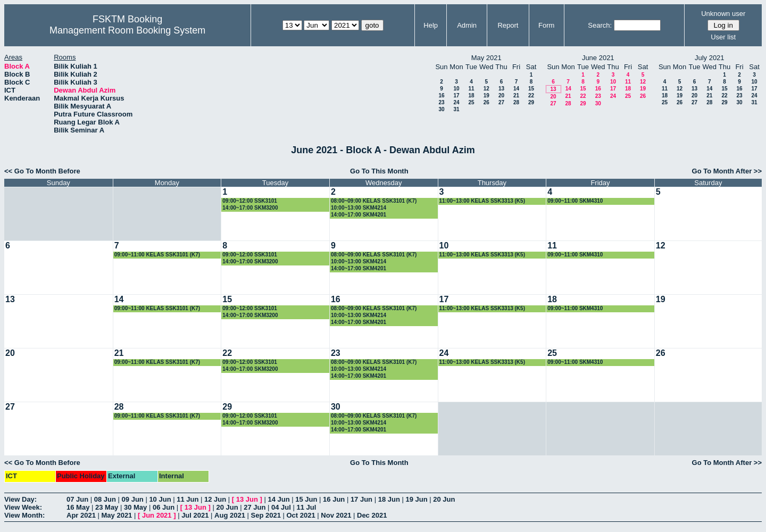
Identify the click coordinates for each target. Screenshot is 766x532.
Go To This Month (379, 171)
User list (723, 37)
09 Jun (133, 499)
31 (456, 109)
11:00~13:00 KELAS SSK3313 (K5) (482, 201)
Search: (600, 25)
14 (516, 89)
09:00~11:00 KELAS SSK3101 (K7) (157, 255)
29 (531, 102)
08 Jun (105, 499)
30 (441, 109)
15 (531, 89)
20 (501, 95)
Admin (467, 25)
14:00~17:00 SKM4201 (359, 215)
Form (546, 25)
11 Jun (188, 499)
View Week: (23, 507)
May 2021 (117, 515)
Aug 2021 (230, 515)
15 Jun (306, 499)
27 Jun (255, 507)
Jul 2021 (195, 515)
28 (516, 102)
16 (441, 95)
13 (501, 89)
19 (486, 95)
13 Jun (247, 499)
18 (471, 95)
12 (486, 89)
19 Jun (416, 499)
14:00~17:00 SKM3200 (250, 208)
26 (486, 102)
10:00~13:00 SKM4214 (359, 208)
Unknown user (723, 14)
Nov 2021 (336, 515)
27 (501, 102)
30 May (135, 507)
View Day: (20, 499)
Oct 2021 (301, 515)
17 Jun (361, 499)
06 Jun (164, 507)
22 (531, 95)
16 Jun (334, 499)
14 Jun (278, 499)
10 (456, 89)
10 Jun (160, 499)
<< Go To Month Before (42, 171)
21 (516, 95)
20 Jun (444, 499)
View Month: (24, 515)
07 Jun (77, 499)
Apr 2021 (81, 515)
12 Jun (215, 499)
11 (471, 89)
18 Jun (389, 499)
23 (441, 102)
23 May (107, 507)
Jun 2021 (157, 515)
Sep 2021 (266, 515)
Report (508, 25)
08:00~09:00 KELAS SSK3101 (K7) (374, 201)
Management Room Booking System (127, 30)
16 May (78, 507)
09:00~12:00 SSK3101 (250, 201)
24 (456, 102)
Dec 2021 (372, 515)
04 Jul (281, 507)
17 (456, 95)
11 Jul (307, 507)
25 (471, 102)
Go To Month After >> (727, 171)
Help (431, 25)
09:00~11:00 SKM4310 (575, 201)
